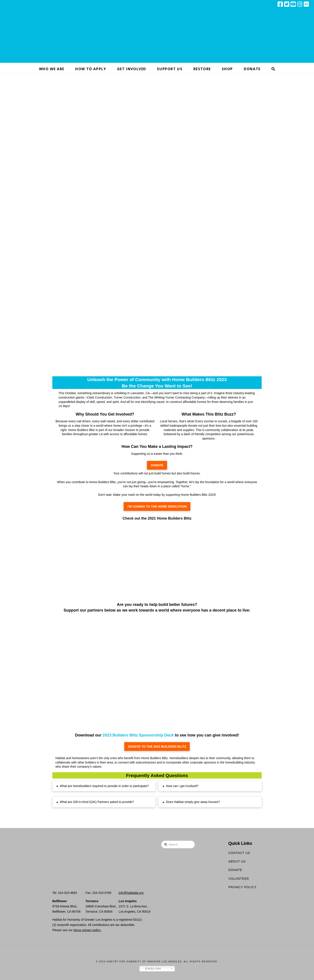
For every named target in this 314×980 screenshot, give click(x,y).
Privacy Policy (242, 887)
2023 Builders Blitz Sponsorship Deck (138, 735)
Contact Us (239, 853)
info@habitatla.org (131, 893)
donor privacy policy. (87, 930)
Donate (235, 870)
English (151, 969)
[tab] (104, 786)
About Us (237, 861)
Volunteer (239, 879)
